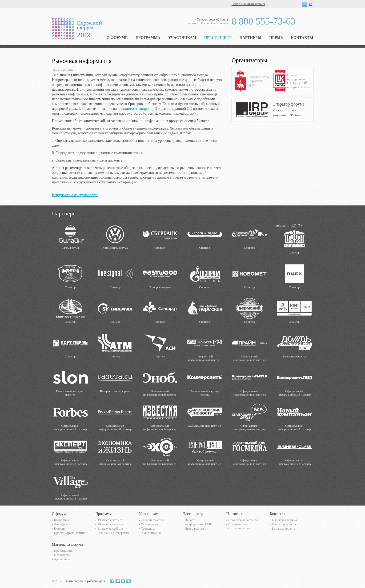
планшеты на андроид (135, 109)
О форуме (117, 38)
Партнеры (250, 38)
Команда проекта (284, 529)
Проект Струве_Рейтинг (71, 533)
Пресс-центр (218, 38)
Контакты (302, 38)
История (60, 529)
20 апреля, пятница (111, 524)
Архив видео (63, 559)
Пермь (276, 38)
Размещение (150, 524)
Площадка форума (284, 520)
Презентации (63, 551)
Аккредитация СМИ (198, 524)
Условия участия (153, 520)
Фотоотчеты (62, 555)
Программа (148, 38)
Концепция (62, 520)
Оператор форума (284, 524)
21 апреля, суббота (110, 529)
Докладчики (62, 524)
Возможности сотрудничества (239, 526)
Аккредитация (151, 533)
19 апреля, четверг (110, 520)
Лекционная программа (114, 533)
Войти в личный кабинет (249, 4)
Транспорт (148, 529)
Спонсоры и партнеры (244, 520)
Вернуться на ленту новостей (75, 195)
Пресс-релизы (194, 529)
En (310, 4)
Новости (191, 520)
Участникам (182, 38)
